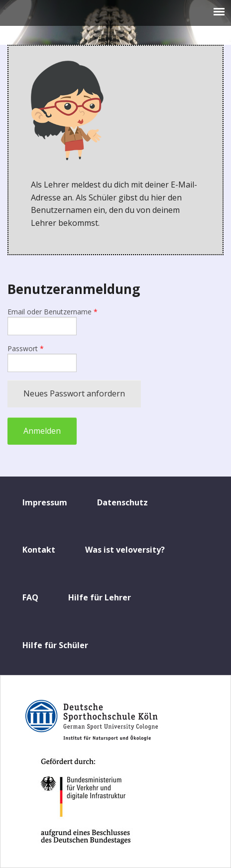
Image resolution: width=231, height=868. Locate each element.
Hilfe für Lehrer (100, 597)
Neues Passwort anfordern (74, 393)
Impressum (45, 502)
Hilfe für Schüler (55, 645)
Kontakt (39, 550)
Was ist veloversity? (125, 550)
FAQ (30, 597)
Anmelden (42, 431)
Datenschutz (122, 502)
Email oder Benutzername (53, 312)
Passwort (26, 348)
